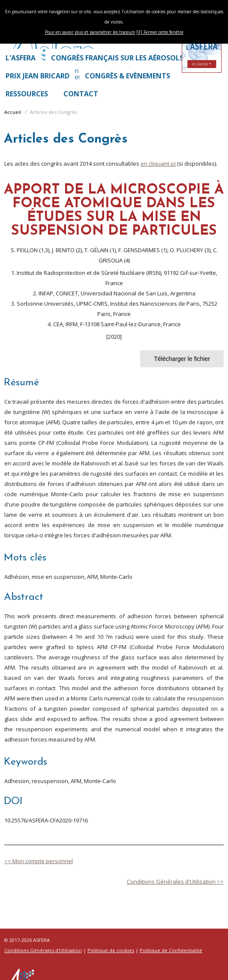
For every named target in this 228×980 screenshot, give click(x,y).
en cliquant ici (158, 164)
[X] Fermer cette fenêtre (160, 32)
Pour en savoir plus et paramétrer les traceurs (90, 32)
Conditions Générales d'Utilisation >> (175, 882)
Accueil (13, 112)
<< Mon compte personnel (39, 861)
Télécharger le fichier (182, 359)
